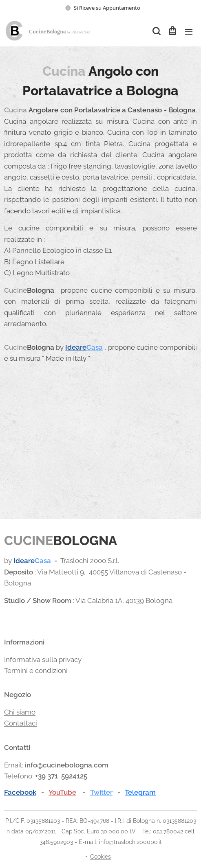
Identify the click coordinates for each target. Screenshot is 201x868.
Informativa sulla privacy (43, 659)
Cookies (100, 857)
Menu (189, 32)
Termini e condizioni (36, 670)
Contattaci (21, 723)
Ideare (76, 347)
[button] (156, 31)
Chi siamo (20, 712)
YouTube (62, 792)
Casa (95, 347)
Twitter (101, 792)
